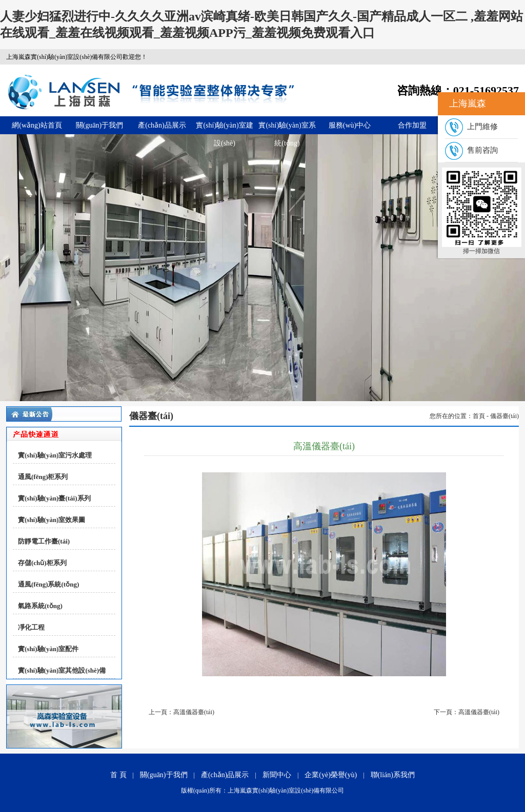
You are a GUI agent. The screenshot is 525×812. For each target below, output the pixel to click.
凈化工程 (31, 627)
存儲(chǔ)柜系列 (42, 563)
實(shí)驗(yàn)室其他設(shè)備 (62, 670)
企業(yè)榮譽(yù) (331, 775)
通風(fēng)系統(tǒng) (48, 584)
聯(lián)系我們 (393, 775)
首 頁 (118, 775)
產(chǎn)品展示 (162, 125)
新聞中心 (277, 775)
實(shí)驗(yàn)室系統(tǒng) (287, 128)
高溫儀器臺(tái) (194, 712)
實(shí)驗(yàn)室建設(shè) (224, 128)
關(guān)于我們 (100, 125)
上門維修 (471, 127)
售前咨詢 (471, 150)
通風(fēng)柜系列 (43, 477)
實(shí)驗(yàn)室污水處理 (55, 455)
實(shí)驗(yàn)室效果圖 (52, 520)
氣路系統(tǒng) (40, 606)
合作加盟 (412, 125)
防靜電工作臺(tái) (44, 541)
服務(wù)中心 (350, 125)
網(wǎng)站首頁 (37, 125)
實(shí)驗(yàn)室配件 (48, 649)
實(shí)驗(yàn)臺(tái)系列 (54, 498)
